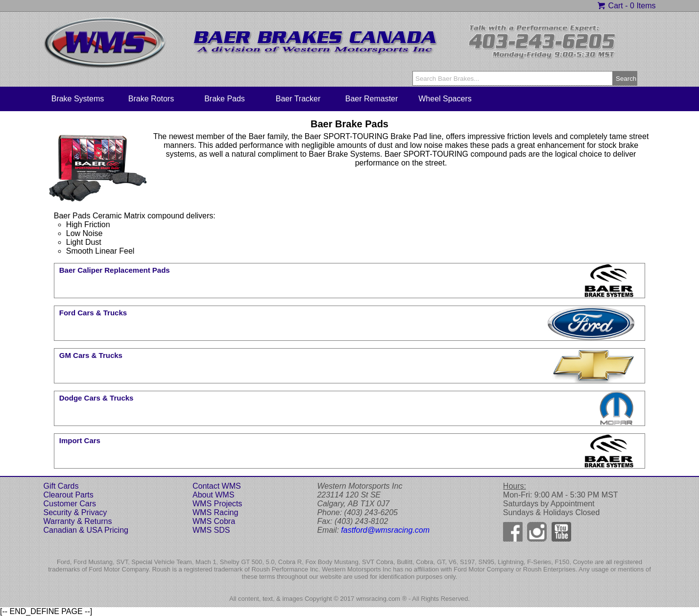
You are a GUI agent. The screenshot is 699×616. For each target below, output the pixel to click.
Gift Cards (61, 486)
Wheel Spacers (445, 99)
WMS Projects (217, 504)
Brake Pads (225, 99)
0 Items (643, 6)
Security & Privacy (75, 512)
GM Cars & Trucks (91, 355)
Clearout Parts (69, 495)
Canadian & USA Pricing (86, 530)
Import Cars (80, 440)
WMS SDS (211, 530)
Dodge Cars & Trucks (96, 398)
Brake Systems (78, 99)
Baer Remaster (372, 99)
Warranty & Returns (78, 521)
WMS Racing (215, 512)
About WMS (213, 495)
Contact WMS (217, 486)
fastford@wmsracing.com (385, 530)
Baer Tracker (298, 99)
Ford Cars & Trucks (93, 313)
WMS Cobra (214, 521)
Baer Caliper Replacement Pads (115, 270)
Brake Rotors (151, 99)
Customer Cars (70, 504)
